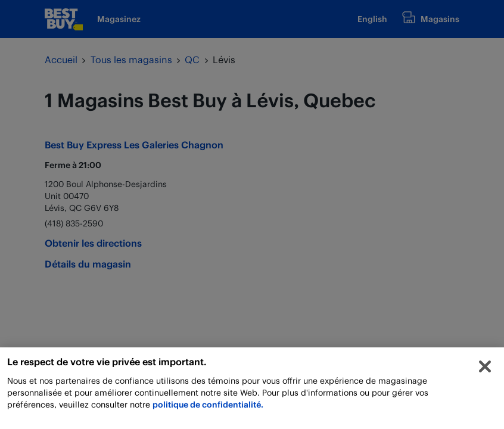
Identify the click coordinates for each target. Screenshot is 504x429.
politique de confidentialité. (208, 407)
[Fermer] (485, 369)
